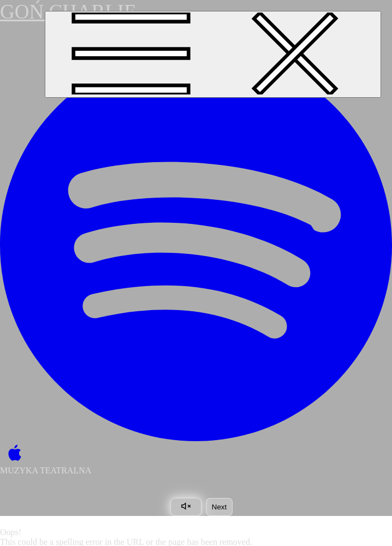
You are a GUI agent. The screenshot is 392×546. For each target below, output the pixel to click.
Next (219, 507)
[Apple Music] (12, 453)
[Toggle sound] (186, 507)
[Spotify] (196, 245)
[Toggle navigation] (213, 54)
